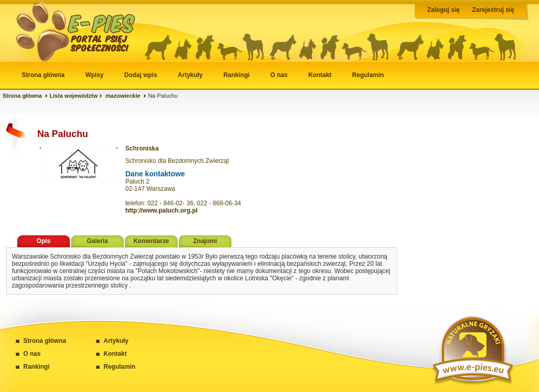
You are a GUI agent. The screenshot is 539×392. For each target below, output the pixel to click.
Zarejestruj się (493, 10)
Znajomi (205, 241)
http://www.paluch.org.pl (162, 210)
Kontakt (320, 75)
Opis (44, 241)
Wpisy (94, 75)
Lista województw (74, 96)
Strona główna (43, 75)
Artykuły (190, 75)
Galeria (98, 241)
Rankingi (236, 75)
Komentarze (151, 241)
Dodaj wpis (141, 75)
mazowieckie (123, 96)
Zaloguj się (443, 10)
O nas (279, 75)
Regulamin (368, 75)
